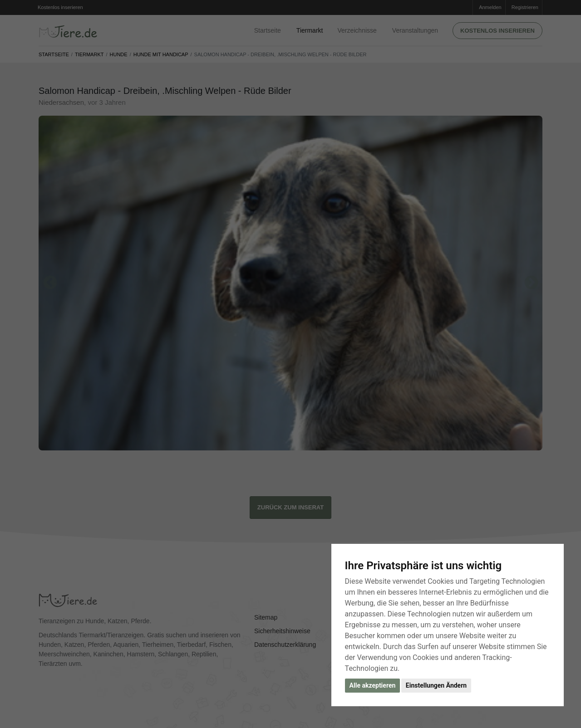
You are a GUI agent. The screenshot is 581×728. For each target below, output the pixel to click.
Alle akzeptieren (373, 685)
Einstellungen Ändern (436, 685)
